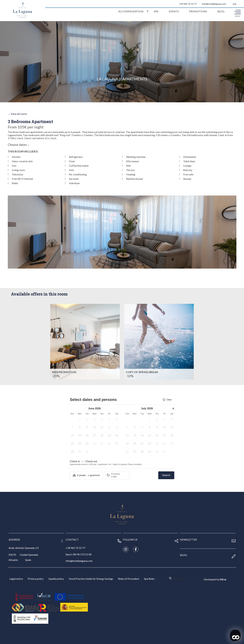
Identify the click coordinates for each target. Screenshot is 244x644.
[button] (10, 232)
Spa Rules (149, 579)
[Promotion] (119, 477)
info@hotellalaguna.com (214, 4)
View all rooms (19, 114)
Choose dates (17, 145)
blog (183, 555)
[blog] (234, 556)
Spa (156, 11)
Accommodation (131, 11)
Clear (167, 400)
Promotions (198, 11)
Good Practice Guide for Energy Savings (91, 579)
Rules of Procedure (129, 579)
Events (174, 11)
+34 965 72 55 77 (188, 4)
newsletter (188, 540)
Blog (221, 11)
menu (238, 16)
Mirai (223, 579)
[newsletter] (234, 541)
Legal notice (16, 579)
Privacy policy (36, 579)
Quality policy (56, 579)
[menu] (238, 12)
